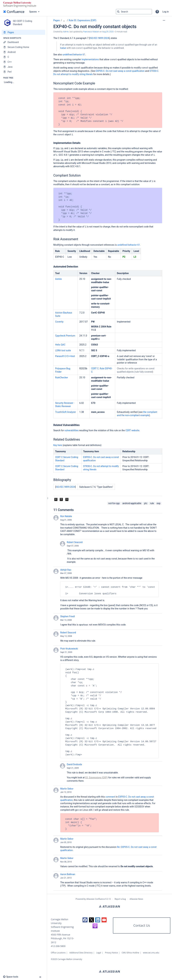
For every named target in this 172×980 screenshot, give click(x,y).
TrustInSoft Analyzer (65, 412)
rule (152, 503)
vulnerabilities (72, 430)
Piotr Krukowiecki (69, 649)
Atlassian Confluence (96, 899)
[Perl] (23, 72)
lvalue (63, 48)
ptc (146, 503)
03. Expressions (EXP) (96, 778)
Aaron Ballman (68, 874)
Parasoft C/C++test (65, 356)
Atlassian (109, 906)
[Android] (23, 52)
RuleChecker (62, 378)
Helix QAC (60, 345)
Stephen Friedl (67, 616)
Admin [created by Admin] (66, 32)
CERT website (132, 430)
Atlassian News (136, 899)
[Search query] (134, 12)
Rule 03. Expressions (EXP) (83, 20)
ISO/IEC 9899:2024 (65, 487)
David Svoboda (74, 764)
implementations (90, 59)
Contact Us (142, 925)
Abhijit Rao (66, 570)
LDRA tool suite (63, 350)
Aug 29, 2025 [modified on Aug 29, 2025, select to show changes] (108, 32)
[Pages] (23, 32)
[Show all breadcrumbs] (64, 20)
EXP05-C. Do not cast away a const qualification (120, 71)
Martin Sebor (67, 789)
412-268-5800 (58, 946)
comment (111, 797)
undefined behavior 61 (74, 55)
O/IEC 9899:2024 (100, 38)
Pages (57, 20)
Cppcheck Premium (65, 336)
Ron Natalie (66, 516)
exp (159, 503)
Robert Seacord (75, 542)
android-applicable (132, 503)
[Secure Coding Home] (23, 47)
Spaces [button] (33, 12)
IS (91, 38)
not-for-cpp (114, 503)
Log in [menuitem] (166, 12)
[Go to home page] (14, 12)
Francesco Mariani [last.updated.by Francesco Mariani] (91, 32)
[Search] (118, 12)
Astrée (58, 279)
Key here (58, 445)
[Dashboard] (23, 42)
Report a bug (120, 899)
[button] (157, 12)
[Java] (23, 67)
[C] (23, 57)
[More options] (164, 20)
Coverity (59, 322)
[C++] (23, 62)
